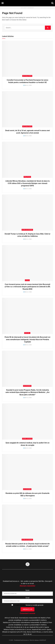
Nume (27, 590)
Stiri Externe (27, 230)
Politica (27, 177)
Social (27, 333)
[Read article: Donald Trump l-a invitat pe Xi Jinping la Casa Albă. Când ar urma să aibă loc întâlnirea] (27, 213)
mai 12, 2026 (28, 549)
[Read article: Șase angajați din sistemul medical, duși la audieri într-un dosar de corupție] (27, 422)
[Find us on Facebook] (28, 564)
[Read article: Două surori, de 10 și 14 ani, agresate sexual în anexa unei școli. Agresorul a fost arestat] (27, 109)
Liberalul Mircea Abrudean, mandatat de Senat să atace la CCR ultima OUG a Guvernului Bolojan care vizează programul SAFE (27, 183)
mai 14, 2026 (28, 85)
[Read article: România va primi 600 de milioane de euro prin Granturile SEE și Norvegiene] (27, 472)
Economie (27, 386)
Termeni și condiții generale (34, 605)
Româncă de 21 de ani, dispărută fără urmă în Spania (31, 627)
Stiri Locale (27, 439)
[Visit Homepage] (27, 3)
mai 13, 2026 (28, 398)
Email (27, 598)
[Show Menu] (3, 3)
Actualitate (27, 76)
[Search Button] (52, 3)
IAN (6, 618)
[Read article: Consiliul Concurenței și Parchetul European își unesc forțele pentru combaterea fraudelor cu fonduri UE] (27, 59)
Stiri (27, 280)
